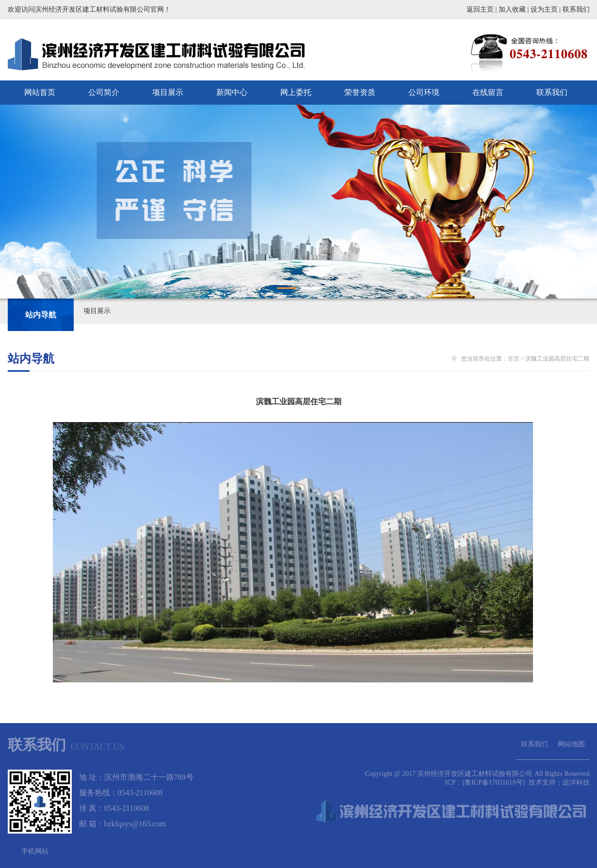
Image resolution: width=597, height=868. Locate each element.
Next (584, 202)
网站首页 (40, 92)
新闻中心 (232, 92)
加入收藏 (512, 9)
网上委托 (296, 92)
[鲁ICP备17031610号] (494, 782)
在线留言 (488, 92)
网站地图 (571, 744)
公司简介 (104, 92)
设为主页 (544, 9)
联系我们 (576, 9)
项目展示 (168, 92)
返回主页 (480, 9)
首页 (514, 359)
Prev (13, 202)
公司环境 (424, 92)
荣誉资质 (360, 92)
